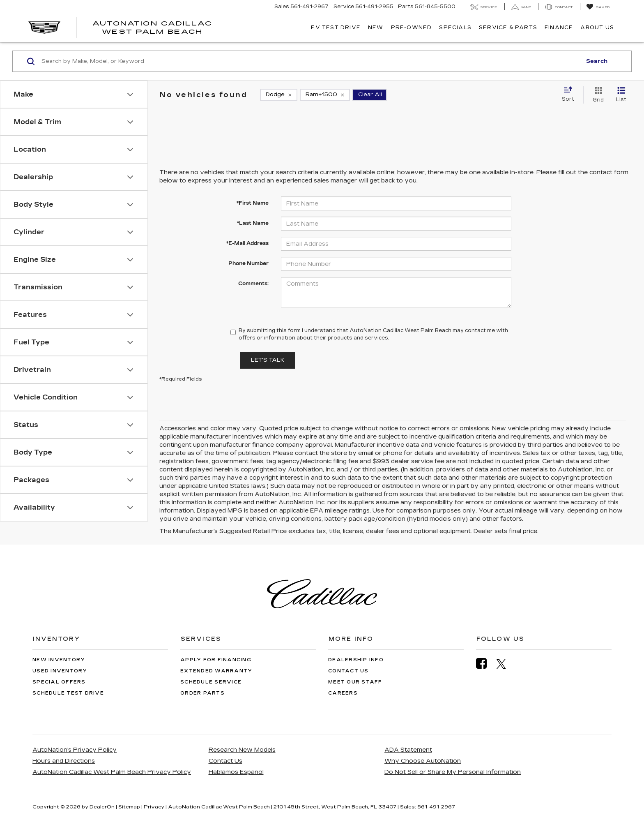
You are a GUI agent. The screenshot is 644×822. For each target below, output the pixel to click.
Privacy (154, 807)
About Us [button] (597, 28)
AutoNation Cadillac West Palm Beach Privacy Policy (112, 772)
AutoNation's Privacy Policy (75, 750)
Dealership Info (356, 660)
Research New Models (242, 750)
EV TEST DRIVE (336, 28)
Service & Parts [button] (508, 28)
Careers (343, 693)
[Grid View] (597, 95)
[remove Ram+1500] (325, 95)
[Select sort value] (570, 95)
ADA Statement (408, 750)
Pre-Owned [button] (412, 28)
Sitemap (129, 807)
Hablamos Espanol (236, 772)
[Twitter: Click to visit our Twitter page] (505, 664)
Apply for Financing (216, 660)
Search (597, 61)
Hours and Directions (64, 761)
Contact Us (348, 671)
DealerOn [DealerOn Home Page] (102, 807)
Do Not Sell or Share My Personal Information (453, 772)
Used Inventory (60, 671)
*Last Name (253, 223)
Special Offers (59, 682)
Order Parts (202, 693)
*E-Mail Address (247, 243)
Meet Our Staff (355, 682)
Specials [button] (455, 28)
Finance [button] (559, 28)
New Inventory (59, 660)
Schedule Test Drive (68, 693)
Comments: (253, 284)
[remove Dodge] (279, 95)
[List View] (621, 95)
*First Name (253, 203)
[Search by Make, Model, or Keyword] (310, 61)
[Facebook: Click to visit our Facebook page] (485, 664)
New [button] (376, 28)
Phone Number (248, 263)
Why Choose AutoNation (423, 761)
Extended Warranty (216, 671)
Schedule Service (211, 682)
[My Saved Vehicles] (598, 7)
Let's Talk (268, 360)
